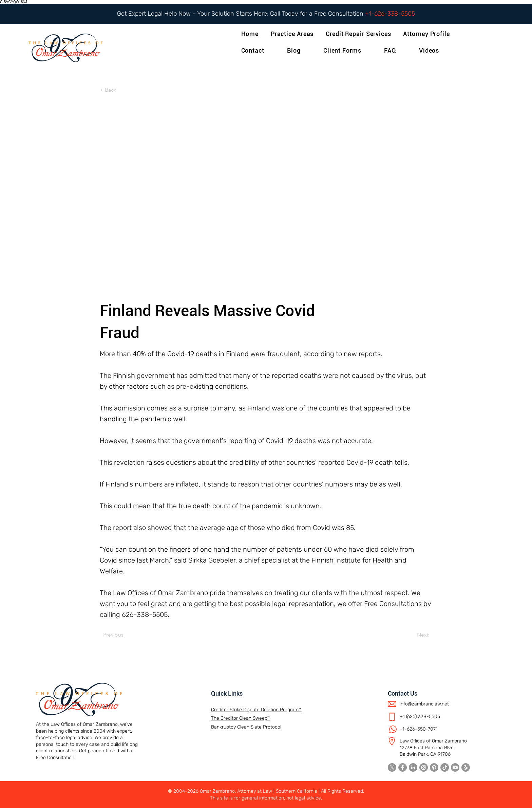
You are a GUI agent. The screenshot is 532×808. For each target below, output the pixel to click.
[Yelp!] (466, 767)
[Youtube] (455, 767)
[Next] (412, 635)
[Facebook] (403, 767)
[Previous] (126, 635)
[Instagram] (424, 767)
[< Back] (122, 90)
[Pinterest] (434, 767)
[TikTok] (445, 767)
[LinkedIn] (413, 767)
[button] (428, 34)
